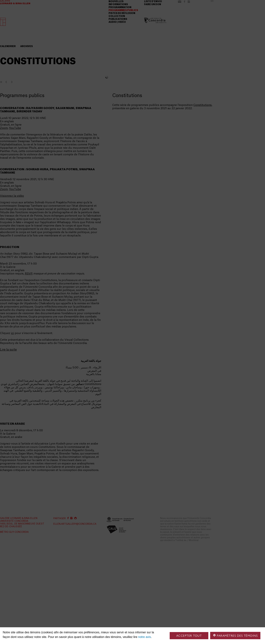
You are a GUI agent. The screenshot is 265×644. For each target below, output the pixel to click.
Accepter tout (189, 636)
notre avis (145, 637)
